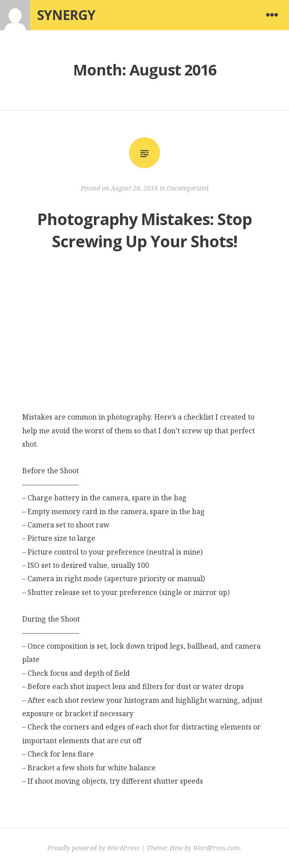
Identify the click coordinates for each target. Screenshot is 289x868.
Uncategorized (187, 188)
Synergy (66, 15)
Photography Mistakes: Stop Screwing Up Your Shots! (144, 230)
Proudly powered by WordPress (94, 848)
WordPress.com (216, 848)
